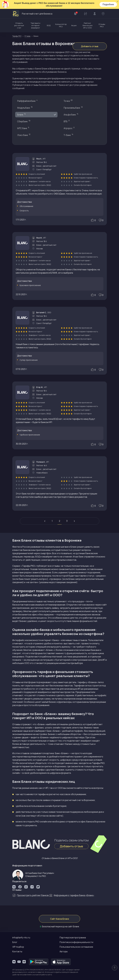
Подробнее (108, 4)
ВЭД (49, 25)
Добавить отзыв (90, 46)
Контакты (17, 951)
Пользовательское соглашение (76, 947)
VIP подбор (18, 947)
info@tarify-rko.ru (21, 938)
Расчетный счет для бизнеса (32, 14)
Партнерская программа (73, 938)
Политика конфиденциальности (76, 942)
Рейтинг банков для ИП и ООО (88, 25)
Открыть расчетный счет (19, 25)
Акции (74, 25)
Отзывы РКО (102, 25)
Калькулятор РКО (61, 25)
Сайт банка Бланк (60, 919)
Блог (15, 942)
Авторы (64, 951)
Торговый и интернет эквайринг (35, 25)
